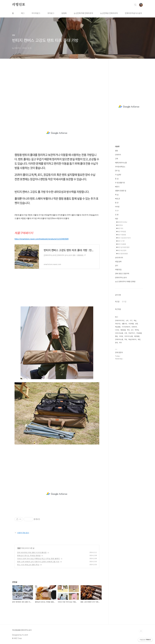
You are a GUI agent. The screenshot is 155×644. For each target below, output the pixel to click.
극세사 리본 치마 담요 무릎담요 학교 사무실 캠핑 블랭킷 (38, 559)
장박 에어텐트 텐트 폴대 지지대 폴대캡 (32, 552)
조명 (136, 324)
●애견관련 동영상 (122, 222)
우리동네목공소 (120, 167)
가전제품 (131, 324)
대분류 (117, 147)
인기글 (124, 302)
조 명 (117, 215)
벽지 (128, 330)
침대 (116, 343)
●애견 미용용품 (121, 235)
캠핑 (19, 548)
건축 (116, 159)
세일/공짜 (118, 262)
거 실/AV (118, 175)
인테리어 (118, 155)
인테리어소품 (119, 339)
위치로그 (51, 13)
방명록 (64, 13)
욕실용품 (118, 327)
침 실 (117, 179)
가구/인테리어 (126, 327)
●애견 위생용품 (121, 244)
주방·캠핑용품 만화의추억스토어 (22, 630)
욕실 (135, 321)
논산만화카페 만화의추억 (83, 13)
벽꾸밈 (137, 330)
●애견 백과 (120, 228)
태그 (23, 13)
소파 (127, 321)
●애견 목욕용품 (121, 232)
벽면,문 (117, 199)
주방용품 (139, 333)
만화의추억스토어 (121, 278)
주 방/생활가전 (120, 183)
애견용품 (137, 336)
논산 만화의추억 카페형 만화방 (125, 282)
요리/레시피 (119, 258)
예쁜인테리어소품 (121, 163)
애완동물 (123, 330)
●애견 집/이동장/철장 (123, 247)
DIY (132, 330)
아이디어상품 (119, 333)
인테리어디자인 (120, 321)
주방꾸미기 (132, 333)
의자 (120, 343)
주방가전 (118, 324)
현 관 (117, 203)
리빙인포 (19, 5)
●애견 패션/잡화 (121, 250)
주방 (126, 339)
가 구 (117, 211)
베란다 (117, 187)
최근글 (117, 302)
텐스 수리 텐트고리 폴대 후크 (28, 565)
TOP (141, 631)
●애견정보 (119, 225)
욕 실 (117, 195)
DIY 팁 (117, 171)
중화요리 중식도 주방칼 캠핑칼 (29, 556)
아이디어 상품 (129, 336)
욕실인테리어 (132, 339)
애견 (116, 219)
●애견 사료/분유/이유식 (123, 238)
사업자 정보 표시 (22, 533)
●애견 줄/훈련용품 (122, 254)
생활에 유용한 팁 (121, 191)
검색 (135, 5)
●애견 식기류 (120, 241)
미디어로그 (36, 13)
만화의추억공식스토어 (133, 13)
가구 (131, 321)
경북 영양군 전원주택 (122, 274)
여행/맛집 (118, 270)
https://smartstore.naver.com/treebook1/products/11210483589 (42, 239)
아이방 (117, 207)
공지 (116, 266)
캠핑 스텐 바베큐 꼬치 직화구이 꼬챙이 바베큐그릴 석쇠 (38, 562)
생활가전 (124, 324)
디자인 (117, 330)
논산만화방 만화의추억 (109, 13)
